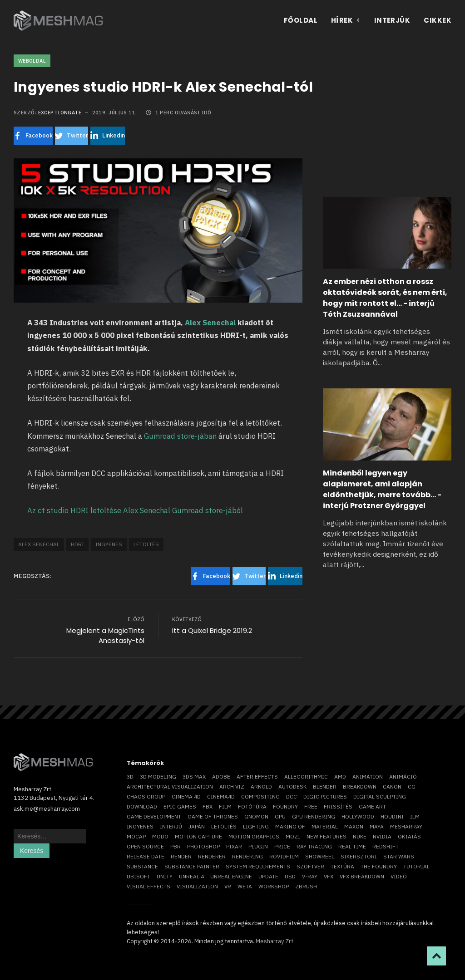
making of (290, 826)
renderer (212, 856)
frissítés (338, 806)
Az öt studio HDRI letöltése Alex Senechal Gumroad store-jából (135, 510)
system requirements (258, 866)
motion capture (198, 836)
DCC (292, 796)
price (282, 846)
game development (154, 816)
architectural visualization (170, 786)
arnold (261, 786)
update (268, 876)
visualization (197, 886)
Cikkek (438, 20)
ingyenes (109, 544)
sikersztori (359, 856)
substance (142, 866)
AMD (340, 777)
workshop (274, 886)
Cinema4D (221, 796)
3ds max (194, 777)
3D (130, 777)
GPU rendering (314, 816)
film (225, 806)
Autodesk (292, 786)
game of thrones (213, 816)
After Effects (257, 777)
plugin (258, 846)
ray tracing (314, 846)
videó (399, 876)
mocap (136, 836)
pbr (176, 846)
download (142, 806)
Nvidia (382, 836)
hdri (77, 544)
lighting (256, 826)
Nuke (360, 836)
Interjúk (392, 20)
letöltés (146, 544)
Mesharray (406, 826)
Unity (165, 876)
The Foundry (379, 866)
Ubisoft (139, 876)
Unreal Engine (231, 876)
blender (325, 786)
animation (368, 777)
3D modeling (158, 777)
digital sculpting (380, 796)
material (325, 826)
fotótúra (252, 806)
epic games (180, 806)
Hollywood (358, 816)
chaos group (146, 796)
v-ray (310, 876)
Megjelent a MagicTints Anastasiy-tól (105, 636)
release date (146, 856)
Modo (160, 836)
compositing (260, 796)
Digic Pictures (325, 796)
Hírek (346, 20)
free (311, 806)
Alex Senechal (210, 323)
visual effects (148, 886)
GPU (280, 816)
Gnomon (256, 816)
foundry (285, 806)
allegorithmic (306, 777)
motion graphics (254, 836)
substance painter (192, 866)
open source (145, 846)
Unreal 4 (191, 876)
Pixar (234, 846)
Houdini (392, 816)
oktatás (409, 836)
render (181, 856)
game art (372, 806)
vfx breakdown (362, 876)
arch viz (232, 786)
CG (412, 786)
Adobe (221, 777)
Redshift (386, 846)
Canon (392, 786)
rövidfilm (284, 856)
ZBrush (306, 886)
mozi (293, 836)
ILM (415, 816)
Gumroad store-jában (180, 436)
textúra (342, 866)
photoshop (203, 846)
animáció (403, 777)
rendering (247, 856)
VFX (329, 876)
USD (290, 876)
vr (228, 886)
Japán (197, 826)
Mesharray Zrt (275, 941)
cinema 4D (186, 796)
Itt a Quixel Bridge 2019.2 (212, 630)
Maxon (354, 826)
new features (326, 836)
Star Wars (399, 856)
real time (352, 846)
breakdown (360, 786)
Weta (245, 886)
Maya (377, 826)
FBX (208, 806)
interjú (171, 826)
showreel (320, 856)
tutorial (416, 866)
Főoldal (301, 20)
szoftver (310, 866)
